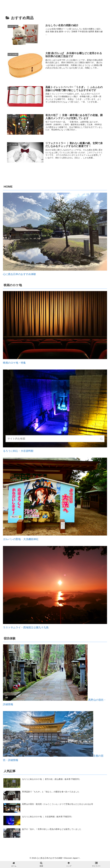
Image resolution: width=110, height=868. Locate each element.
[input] (55, 440)
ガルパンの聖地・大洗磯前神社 (21, 539)
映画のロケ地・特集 (14, 363)
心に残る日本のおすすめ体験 (19, 274)
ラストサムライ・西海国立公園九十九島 (26, 627)
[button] (102, 441)
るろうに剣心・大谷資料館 (18, 451)
